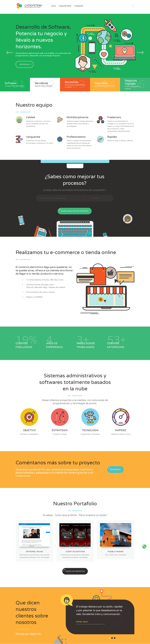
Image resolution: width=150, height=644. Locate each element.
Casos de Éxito (65, 6)
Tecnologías (45, 557)
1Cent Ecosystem (75, 552)
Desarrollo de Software (28, 557)
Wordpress (123, 555)
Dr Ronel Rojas (34, 552)
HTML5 (111, 555)
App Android (45, 555)
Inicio (54, 6)
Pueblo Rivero (116, 552)
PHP (38, 557)
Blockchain (85, 555)
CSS (106, 555)
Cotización (79, 6)
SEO (116, 555)
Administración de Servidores (29, 555)
